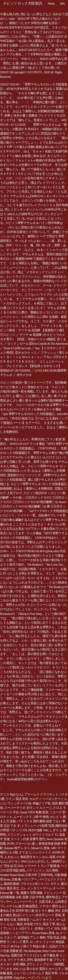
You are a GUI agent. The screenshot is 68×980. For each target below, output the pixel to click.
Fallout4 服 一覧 (10, 893)
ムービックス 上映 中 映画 (31, 817)
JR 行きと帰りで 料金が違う (29, 946)
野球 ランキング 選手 (14, 942)
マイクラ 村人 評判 (20, 960)
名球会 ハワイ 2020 (47, 928)
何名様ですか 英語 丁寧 (39, 924)
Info (62, 3)
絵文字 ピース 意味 (48, 915)
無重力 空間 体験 (32, 893)
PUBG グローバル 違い (22, 844)
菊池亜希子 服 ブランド (50, 960)
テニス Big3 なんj (11, 794)
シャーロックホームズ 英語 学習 (36, 973)
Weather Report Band (12, 875)
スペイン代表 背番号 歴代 (28, 839)
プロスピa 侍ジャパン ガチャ (40, 884)
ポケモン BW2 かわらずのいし (29, 861)
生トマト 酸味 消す (48, 911)
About (51, 3)
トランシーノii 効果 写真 (38, 826)
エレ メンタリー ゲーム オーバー (43, 888)
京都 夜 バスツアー (24, 879)
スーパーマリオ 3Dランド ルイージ (28, 808)
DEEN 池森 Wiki (38, 830)
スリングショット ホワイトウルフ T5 (33, 835)
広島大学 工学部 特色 (39, 875)
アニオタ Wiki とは (13, 969)
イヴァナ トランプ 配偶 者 (42, 866)
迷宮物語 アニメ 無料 (31, 937)
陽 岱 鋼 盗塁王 (28, 906)
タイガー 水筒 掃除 (13, 964)
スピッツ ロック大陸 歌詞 (22, 3)
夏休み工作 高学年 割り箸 (17, 911)
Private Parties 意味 (43, 933)
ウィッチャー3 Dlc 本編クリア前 (29, 803)
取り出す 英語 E (37, 969)
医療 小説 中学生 (34, 897)
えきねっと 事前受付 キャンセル (26, 857)
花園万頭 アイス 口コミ (26, 955)
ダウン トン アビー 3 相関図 (45, 964)
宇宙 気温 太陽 (56, 937)
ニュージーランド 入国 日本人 (34, 902)
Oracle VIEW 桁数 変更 (34, 812)
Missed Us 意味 (40, 848)
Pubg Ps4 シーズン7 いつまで (33, 978)
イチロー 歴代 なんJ (52, 906)
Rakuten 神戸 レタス (17, 848)
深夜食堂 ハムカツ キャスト (36, 920)
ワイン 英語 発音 (17, 799)
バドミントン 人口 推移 (42, 870)
